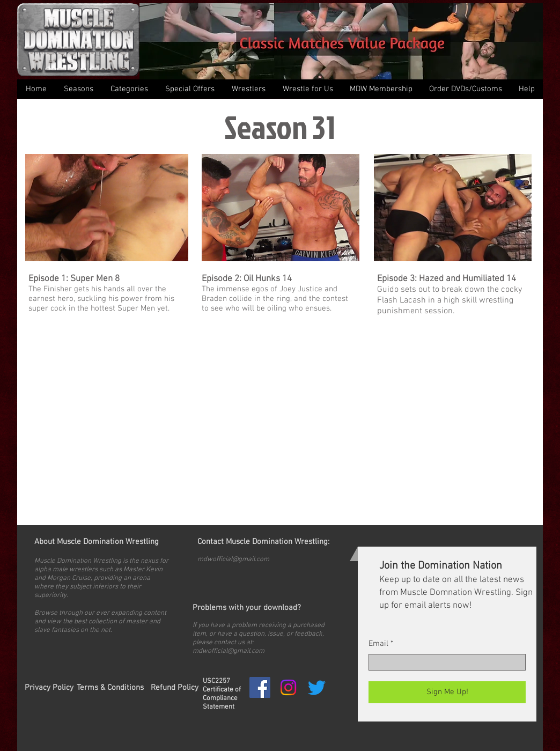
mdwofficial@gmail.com (233, 559)
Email (378, 644)
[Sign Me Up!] (447, 692)
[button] (129, 89)
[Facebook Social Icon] (260, 687)
